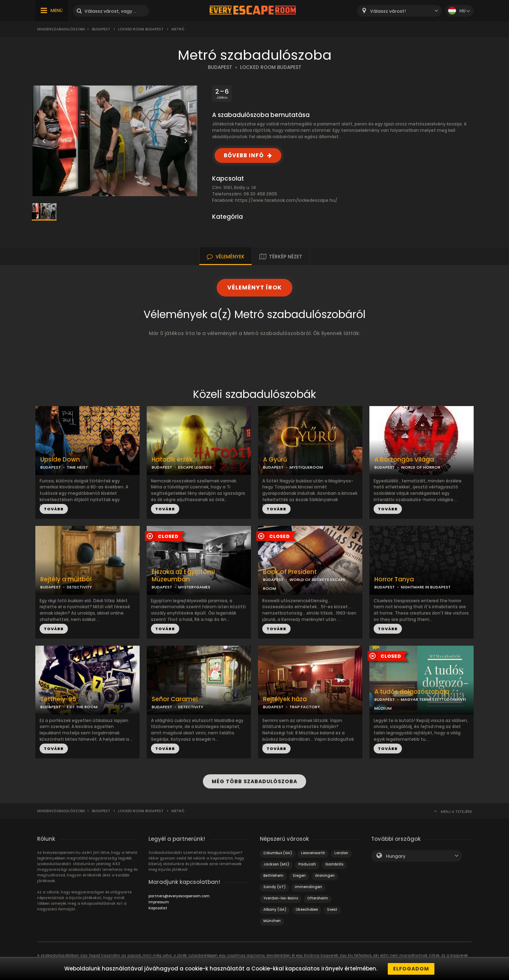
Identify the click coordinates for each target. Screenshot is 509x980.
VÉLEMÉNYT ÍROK (255, 287)
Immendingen (308, 887)
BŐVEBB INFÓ (244, 155)
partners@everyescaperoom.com (179, 896)
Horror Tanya (394, 579)
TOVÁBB (54, 509)
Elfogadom (411, 969)
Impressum (159, 902)
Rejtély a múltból (66, 579)
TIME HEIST (77, 467)
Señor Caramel (175, 699)
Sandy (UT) (274, 887)
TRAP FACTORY (305, 707)
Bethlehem (273, 875)
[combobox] (399, 11)
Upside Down (60, 460)
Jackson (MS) (276, 864)
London (341, 853)
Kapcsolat (158, 908)
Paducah (307, 864)
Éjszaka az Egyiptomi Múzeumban (183, 576)
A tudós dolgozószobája (412, 692)
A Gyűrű (275, 460)
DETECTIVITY (79, 587)
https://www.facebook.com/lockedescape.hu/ (286, 200)
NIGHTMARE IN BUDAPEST (426, 587)
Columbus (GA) (278, 853)
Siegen (299, 875)
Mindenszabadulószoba (61, 29)
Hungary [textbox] (396, 856)
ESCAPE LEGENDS (195, 467)
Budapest (101, 29)
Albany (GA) (275, 909)
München (272, 920)
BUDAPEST (220, 67)
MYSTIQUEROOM (306, 467)
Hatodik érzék (172, 460)
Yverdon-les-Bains (281, 898)
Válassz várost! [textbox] (388, 11)
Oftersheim (318, 898)
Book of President (290, 572)
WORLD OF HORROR (421, 467)
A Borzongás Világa (404, 460)
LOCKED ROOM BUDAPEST (271, 67)
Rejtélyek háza (285, 699)
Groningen (325, 875)
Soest (332, 909)
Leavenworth (313, 853)
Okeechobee (307, 909)
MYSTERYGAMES (194, 587)
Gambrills (334, 864)
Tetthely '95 (58, 699)
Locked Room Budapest (141, 29)
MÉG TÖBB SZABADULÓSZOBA (255, 781)
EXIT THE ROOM (82, 707)
